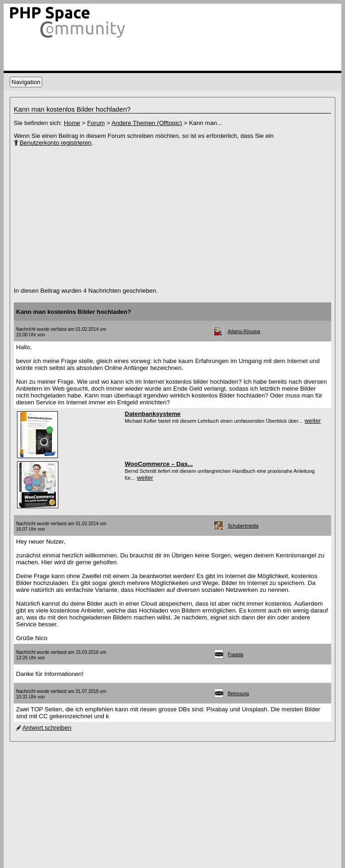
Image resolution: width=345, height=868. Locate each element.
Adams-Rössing (244, 332)
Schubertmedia (243, 526)
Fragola (236, 655)
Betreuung (238, 694)
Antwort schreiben (47, 728)
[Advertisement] (119, 217)
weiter (313, 421)
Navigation (26, 82)
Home (72, 123)
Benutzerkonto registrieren (56, 143)
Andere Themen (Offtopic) (147, 123)
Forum (96, 123)
